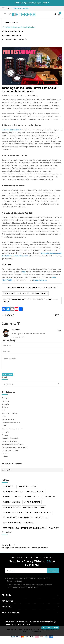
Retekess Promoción (9, 420)
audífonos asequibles (12, 502)
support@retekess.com (30, 587)
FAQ (3, 410)
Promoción (5, 401)
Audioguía (5, 432)
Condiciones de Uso (15, 581)
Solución (5, 426)
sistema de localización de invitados (17, 518)
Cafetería (5, 407)
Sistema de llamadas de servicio (12, 429)
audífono (5, 457)
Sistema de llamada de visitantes (13, 444)
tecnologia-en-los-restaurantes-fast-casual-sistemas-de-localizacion (25, 548)
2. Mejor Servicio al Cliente (13, 31)
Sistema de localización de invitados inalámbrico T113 (24, 528)
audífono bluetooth (32, 502)
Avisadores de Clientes (9, 413)
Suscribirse (53, 571)
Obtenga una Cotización (21, 9)
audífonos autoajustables (34, 507)
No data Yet (7, 470)
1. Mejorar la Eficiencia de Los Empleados (19, 27)
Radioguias (6, 404)
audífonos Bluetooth (35, 492)
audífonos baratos (33, 497)
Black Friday (54, 528)
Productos (5, 454)
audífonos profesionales (13, 513)
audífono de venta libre (27, 487)
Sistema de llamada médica (11, 423)
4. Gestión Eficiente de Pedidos (15, 40)
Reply (60, 330)
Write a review (8, 374)
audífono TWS (9, 487)
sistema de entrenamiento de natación (18, 523)
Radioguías (6, 398)
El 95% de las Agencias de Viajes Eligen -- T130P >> (32, 3)
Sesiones (5, 435)
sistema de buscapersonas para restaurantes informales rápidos (30, 288)
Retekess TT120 (41, 518)
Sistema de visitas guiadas (11, 438)
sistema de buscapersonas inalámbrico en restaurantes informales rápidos (31, 300)
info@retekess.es (40, 280)
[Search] (29, 384)
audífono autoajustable (13, 492)
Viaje (3, 417)
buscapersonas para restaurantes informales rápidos (25, 293)
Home (4, 545)
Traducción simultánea (9, 441)
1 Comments (33, 95)
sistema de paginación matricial (39, 513)
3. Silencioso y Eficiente (12, 35)
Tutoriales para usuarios (10, 451)
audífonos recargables (12, 497)
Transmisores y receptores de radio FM (15, 447)
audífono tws (49, 497)
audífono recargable (11, 507)
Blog (11, 545)
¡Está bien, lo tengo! (50, 628)
